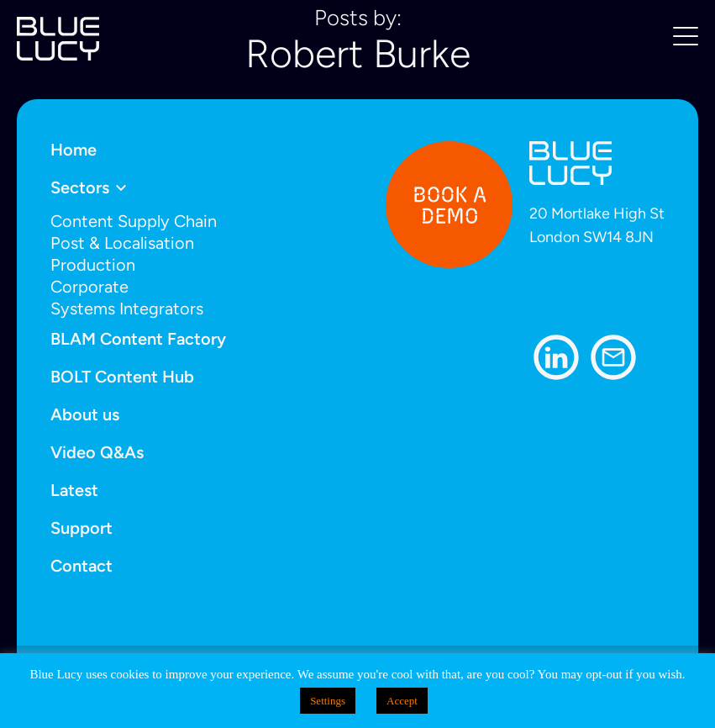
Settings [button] (328, 701)
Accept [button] (402, 701)
